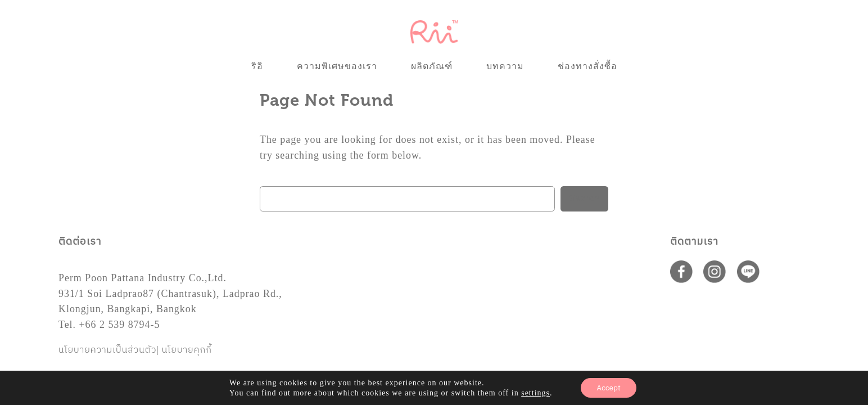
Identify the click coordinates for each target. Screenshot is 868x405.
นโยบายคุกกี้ (187, 350)
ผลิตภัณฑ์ (432, 66)
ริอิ (257, 66)
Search (584, 199)
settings (535, 392)
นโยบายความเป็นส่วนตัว (108, 350)
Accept (609, 387)
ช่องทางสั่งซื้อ (587, 66)
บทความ (505, 66)
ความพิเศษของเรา (337, 66)
